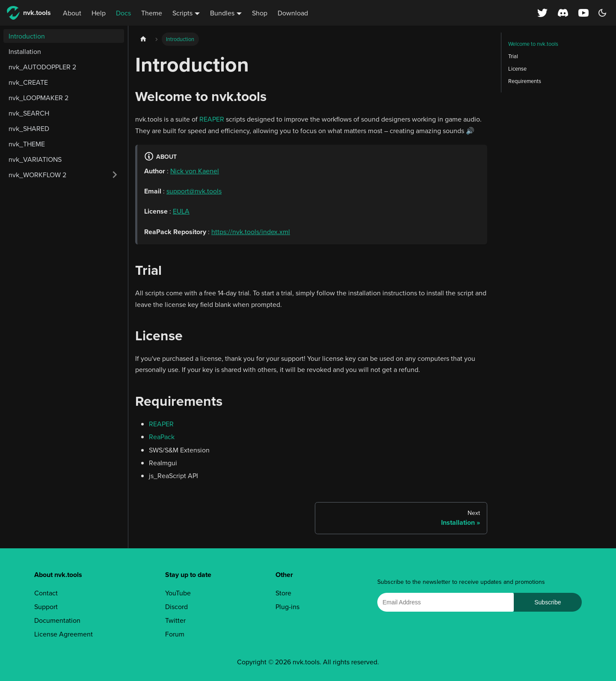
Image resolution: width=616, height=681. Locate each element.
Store (283, 593)
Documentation (57, 620)
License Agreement (64, 634)
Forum (175, 634)
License (517, 68)
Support (46, 607)
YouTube (178, 593)
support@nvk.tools (194, 191)
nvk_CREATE (28, 82)
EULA (181, 211)
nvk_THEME (27, 144)
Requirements (525, 81)
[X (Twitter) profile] (542, 13)
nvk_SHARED (29, 128)
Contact (46, 593)
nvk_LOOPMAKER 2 (38, 98)
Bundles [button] (222, 13)
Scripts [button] (182, 13)
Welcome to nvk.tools (533, 44)
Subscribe (548, 602)
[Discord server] (563, 13)
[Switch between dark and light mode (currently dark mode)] (602, 13)
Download (293, 13)
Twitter (175, 620)
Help (99, 13)
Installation (25, 51)
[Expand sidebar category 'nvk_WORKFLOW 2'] (115, 175)
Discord (176, 607)
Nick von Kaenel (195, 171)
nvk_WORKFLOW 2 (37, 175)
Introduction (27, 36)
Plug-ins (287, 607)
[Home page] (143, 39)
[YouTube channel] (584, 13)
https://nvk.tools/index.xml (251, 232)
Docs (123, 13)
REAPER (212, 119)
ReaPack (162, 437)
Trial (513, 56)
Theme (152, 13)
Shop (260, 13)
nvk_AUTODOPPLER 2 (42, 67)
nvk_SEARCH (29, 113)
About (72, 13)
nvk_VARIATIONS (35, 159)
